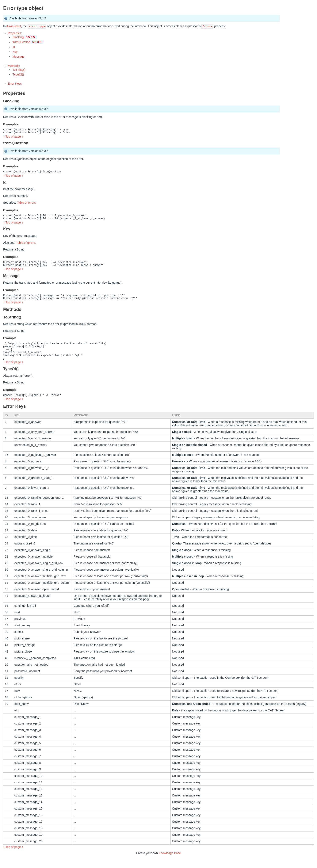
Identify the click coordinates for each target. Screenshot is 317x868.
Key (15, 52)
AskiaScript (14, 26)
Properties (15, 33)
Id (14, 47)
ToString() (19, 70)
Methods (14, 66)
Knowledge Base (170, 863)
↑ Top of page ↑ (13, 138)
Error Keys (15, 84)
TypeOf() (18, 74)
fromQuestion (28, 42)
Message (18, 57)
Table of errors (26, 204)
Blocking (25, 37)
